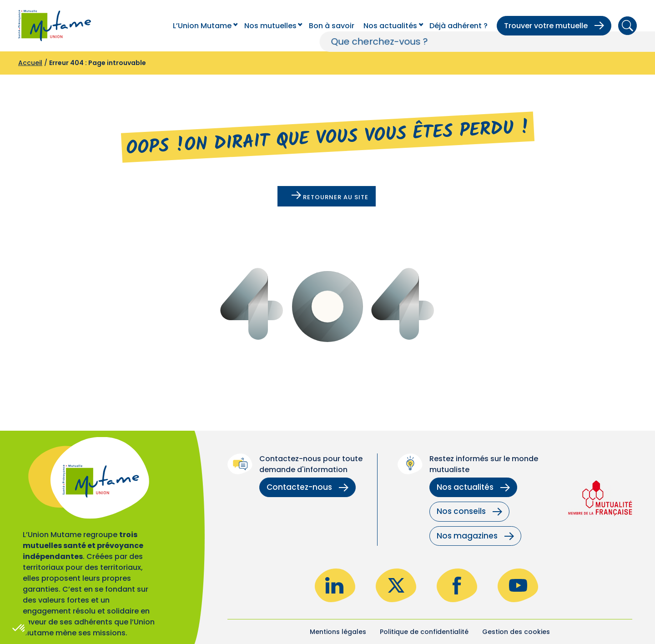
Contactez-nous (307, 487)
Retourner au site (330, 196)
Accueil (30, 63)
